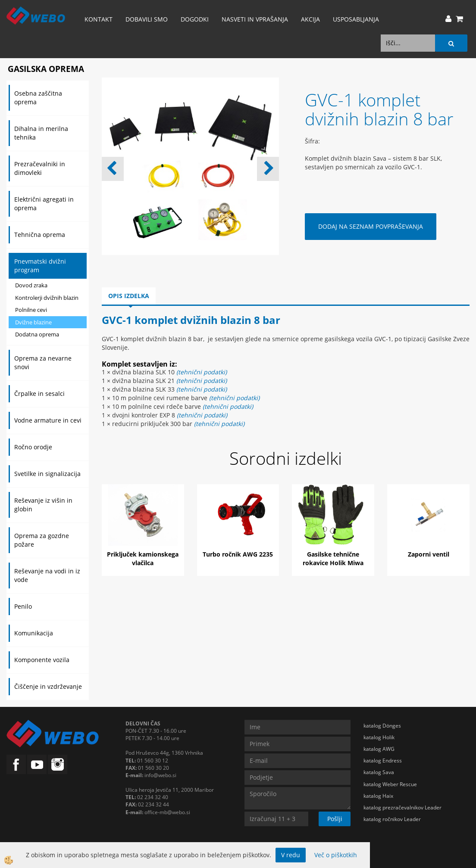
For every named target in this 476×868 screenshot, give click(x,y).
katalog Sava (379, 772)
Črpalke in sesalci (39, 394)
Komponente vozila (42, 660)
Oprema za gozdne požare (42, 540)
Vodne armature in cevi (48, 420)
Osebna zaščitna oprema (38, 98)
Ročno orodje (33, 447)
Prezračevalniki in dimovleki (40, 168)
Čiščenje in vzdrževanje (48, 686)
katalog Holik (379, 737)
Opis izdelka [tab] (129, 296)
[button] (268, 169)
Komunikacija (34, 633)
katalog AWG (379, 749)
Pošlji (335, 819)
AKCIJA (310, 19)
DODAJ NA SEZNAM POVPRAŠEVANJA (371, 226)
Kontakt (99, 19)
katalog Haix (378, 796)
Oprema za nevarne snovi (43, 362)
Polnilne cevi (31, 310)
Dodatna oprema (37, 334)
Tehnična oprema (40, 235)
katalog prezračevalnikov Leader (402, 807)
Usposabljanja (356, 19)
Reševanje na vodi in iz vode (47, 575)
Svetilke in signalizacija (47, 474)
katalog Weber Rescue (390, 784)
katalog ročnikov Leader (392, 819)
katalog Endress (383, 761)
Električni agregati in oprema (44, 204)
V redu (291, 855)
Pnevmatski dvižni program (40, 266)
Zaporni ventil (429, 554)
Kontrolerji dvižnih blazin (47, 298)
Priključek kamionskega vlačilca (143, 558)
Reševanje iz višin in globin (43, 505)
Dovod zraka (31, 285)
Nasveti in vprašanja (255, 19)
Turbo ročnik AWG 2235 (238, 554)
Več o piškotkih (336, 855)
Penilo (23, 606)
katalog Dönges (382, 726)
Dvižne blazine (33, 322)
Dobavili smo (147, 19)
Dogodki (195, 19)
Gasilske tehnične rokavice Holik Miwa (333, 558)
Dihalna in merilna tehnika (41, 133)
